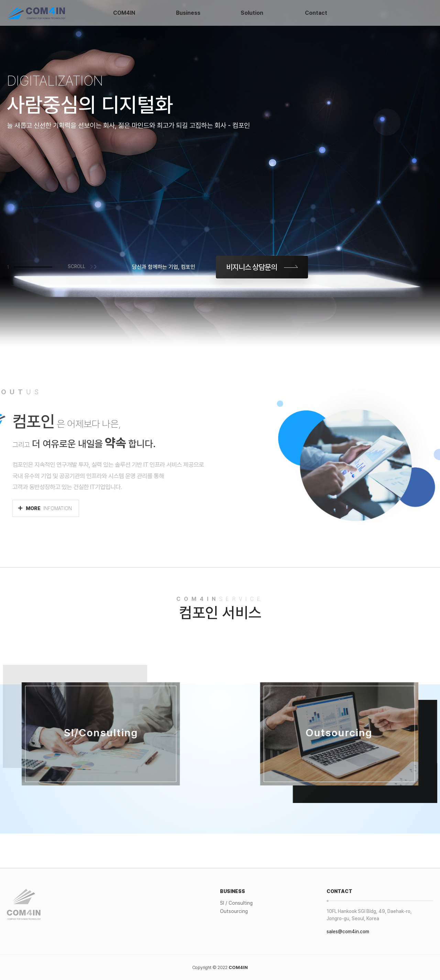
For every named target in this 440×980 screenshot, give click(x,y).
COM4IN (124, 13)
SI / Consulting (236, 903)
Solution (252, 13)
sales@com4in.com (348, 932)
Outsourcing (234, 911)
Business (188, 13)
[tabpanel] (220, 174)
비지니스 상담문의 (252, 267)
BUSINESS (233, 891)
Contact (316, 13)
